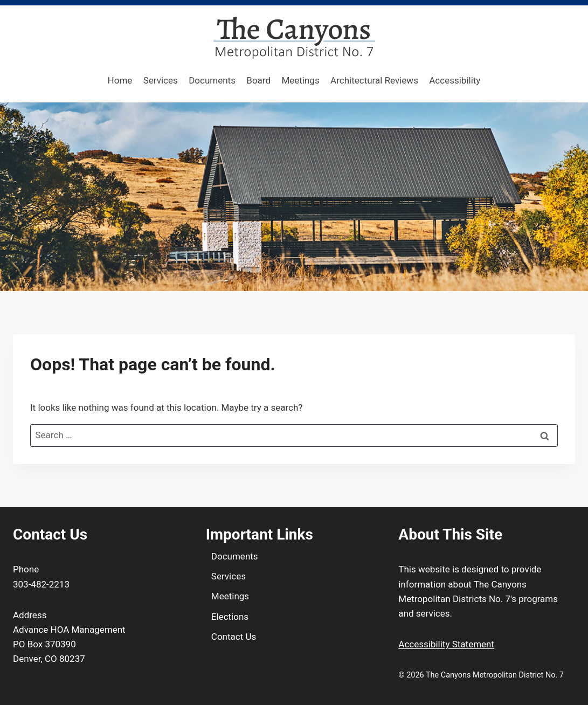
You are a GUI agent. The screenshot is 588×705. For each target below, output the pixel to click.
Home (120, 80)
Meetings (300, 80)
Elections (230, 617)
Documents (212, 80)
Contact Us (234, 637)
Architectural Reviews (374, 80)
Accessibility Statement (446, 644)
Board (258, 80)
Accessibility (455, 80)
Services (161, 80)
